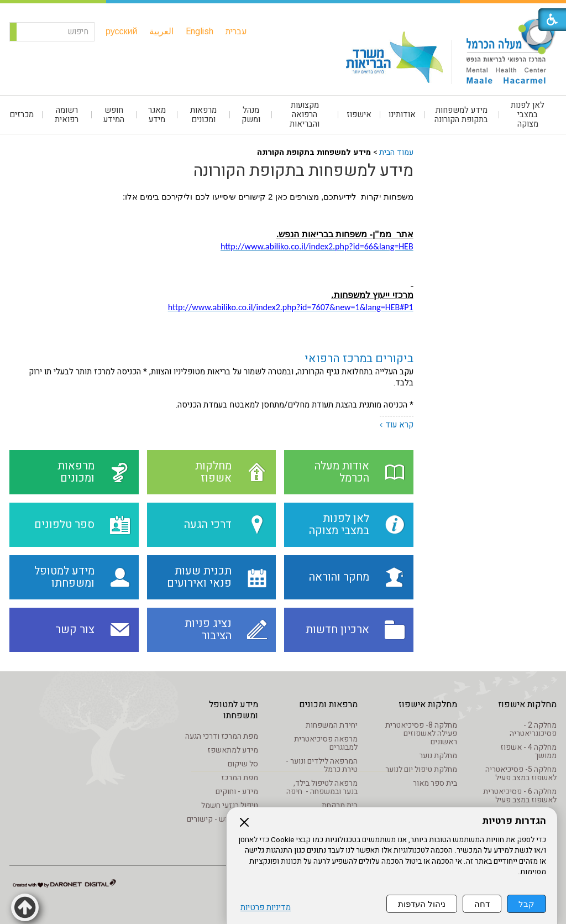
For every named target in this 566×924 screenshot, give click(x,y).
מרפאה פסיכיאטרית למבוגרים (326, 743)
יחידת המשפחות (332, 725)
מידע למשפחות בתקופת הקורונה (461, 115)
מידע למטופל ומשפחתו (234, 710)
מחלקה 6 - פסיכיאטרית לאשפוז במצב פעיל (520, 796)
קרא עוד (399, 425)
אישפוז (359, 114)
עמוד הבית (396, 152)
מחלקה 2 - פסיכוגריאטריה (533, 729)
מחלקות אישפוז (527, 704)
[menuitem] (247, 32)
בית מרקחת (340, 805)
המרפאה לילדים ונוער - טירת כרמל (322, 765)
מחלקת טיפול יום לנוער (421, 769)
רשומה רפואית (67, 115)
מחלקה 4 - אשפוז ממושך (528, 751)
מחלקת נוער (438, 756)
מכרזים (22, 114)
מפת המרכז (240, 778)
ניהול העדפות (422, 904)
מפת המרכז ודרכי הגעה (222, 736)
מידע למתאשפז (233, 750)
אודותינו (402, 114)
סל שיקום (243, 764)
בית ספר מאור (435, 783)
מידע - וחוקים (237, 792)
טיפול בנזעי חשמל (230, 805)
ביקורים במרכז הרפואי (359, 359)
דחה (482, 904)
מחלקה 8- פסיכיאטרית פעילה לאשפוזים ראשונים (421, 734)
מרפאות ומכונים (203, 115)
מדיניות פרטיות (266, 908)
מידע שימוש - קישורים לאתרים (222, 823)
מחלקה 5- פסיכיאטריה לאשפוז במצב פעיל (521, 774)
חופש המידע (114, 115)
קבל (526, 904)
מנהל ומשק (251, 115)
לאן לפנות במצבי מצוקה (528, 114)
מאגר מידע (157, 115)
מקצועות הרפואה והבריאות (305, 114)
